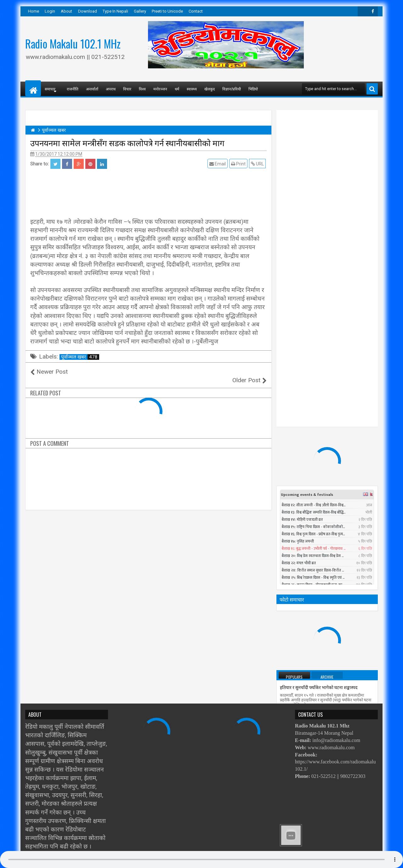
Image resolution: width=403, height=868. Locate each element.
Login (50, 11)
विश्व (142, 89)
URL (258, 164)
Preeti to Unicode (167, 11)
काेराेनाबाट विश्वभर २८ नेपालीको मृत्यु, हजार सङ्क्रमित (324, 661)
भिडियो (253, 89)
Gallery (140, 11)
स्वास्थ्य (192, 89)
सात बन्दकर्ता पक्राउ (296, 518)
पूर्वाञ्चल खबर (80, 357)
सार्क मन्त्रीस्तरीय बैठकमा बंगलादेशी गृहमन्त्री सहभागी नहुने (326, 690)
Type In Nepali (115, 11)
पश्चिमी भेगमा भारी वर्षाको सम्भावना (309, 633)
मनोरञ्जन (160, 89)
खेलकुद (210, 89)
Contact (196, 11)
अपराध (111, 89)
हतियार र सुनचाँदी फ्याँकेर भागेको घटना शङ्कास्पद (319, 433)
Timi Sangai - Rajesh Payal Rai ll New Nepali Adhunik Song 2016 (339, 577)
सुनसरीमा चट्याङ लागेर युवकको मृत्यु (333, 601)
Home (34, 11)
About (66, 11)
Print (239, 164)
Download (88, 11)
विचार (127, 89)
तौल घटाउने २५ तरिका (298, 461)
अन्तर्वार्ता (92, 89)
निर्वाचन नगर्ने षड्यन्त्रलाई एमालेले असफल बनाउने (319, 546)
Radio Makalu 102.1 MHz (73, 43)
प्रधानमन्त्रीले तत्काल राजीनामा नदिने (309, 489)
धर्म (177, 89)
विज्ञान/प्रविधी (232, 89)
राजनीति (73, 89)
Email (219, 164)
